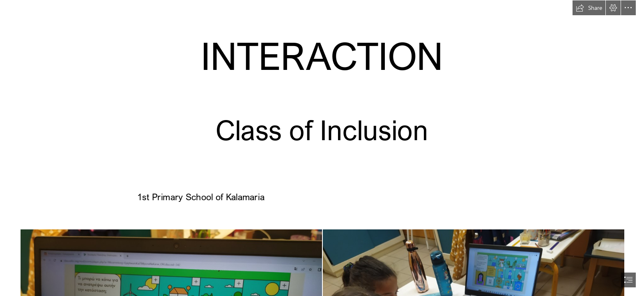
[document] (322, 148)
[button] (589, 8)
